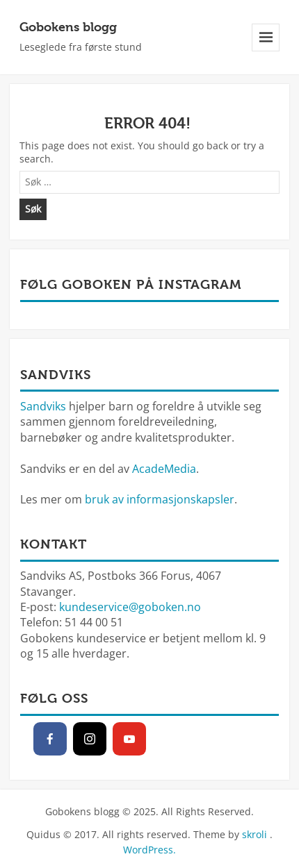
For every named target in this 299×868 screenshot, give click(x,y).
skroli (254, 834)
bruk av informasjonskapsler (160, 499)
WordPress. (149, 850)
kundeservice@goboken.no (130, 607)
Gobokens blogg (68, 27)
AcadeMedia (164, 469)
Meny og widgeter (266, 51)
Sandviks (43, 406)
